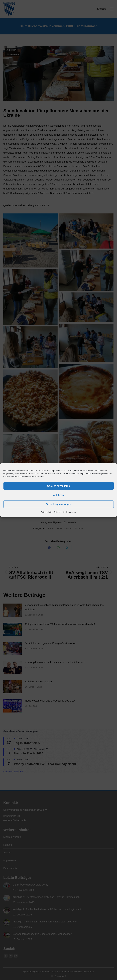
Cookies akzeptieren (59, 486)
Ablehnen (58, 495)
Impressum (71, 512)
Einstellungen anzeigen (58, 504)
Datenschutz (46, 512)
